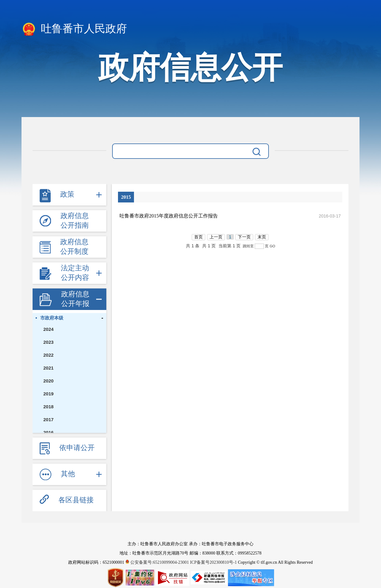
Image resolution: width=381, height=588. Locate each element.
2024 (48, 329)
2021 (48, 368)
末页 (262, 237)
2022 (48, 355)
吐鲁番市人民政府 (74, 29)
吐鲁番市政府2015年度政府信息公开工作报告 (169, 216)
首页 (198, 237)
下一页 (244, 237)
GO (272, 246)
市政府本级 (52, 318)
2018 (48, 407)
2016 (48, 432)
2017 (48, 419)
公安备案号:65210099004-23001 (158, 562)
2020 (48, 381)
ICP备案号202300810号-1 (213, 562)
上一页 (216, 237)
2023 (48, 342)
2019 (48, 394)
